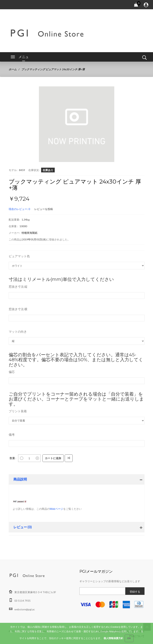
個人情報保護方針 (113, 638)
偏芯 (12, 372)
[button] (111, 90)
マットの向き (18, 331)
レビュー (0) (23, 527)
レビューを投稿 (44, 209)
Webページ (56, 509)
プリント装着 (18, 411)
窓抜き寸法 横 (18, 309)
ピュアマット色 (19, 256)
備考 (12, 434)
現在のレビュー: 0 (19, 209)
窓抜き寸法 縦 (18, 286)
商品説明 (20, 479)
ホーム (13, 69)
